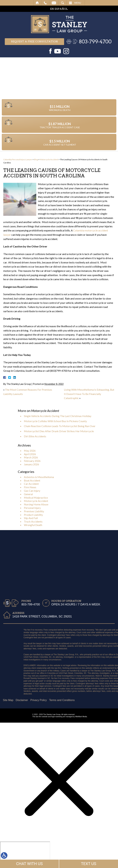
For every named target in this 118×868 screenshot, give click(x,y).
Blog (36, 159)
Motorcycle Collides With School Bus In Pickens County (55, 421)
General (28, 494)
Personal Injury (32, 508)
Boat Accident (32, 480)
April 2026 (30, 454)
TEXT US (89, 864)
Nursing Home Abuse (36, 504)
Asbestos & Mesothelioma (39, 477)
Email (54, 3)
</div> (25, 854)
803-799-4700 (95, 42)
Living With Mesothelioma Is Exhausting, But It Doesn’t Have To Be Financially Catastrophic (89, 394)
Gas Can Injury (32, 491)
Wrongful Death (33, 525)
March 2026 (31, 457)
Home (37, 3)
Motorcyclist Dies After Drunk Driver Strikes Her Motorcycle (59, 431)
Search (63, 3)
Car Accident (31, 484)
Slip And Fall (31, 518)
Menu (78, 3)
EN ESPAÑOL (59, 9)
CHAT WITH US (29, 864)
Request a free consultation (34, 41)
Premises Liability (34, 511)
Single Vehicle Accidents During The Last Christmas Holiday (58, 416)
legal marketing (57, 717)
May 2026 (30, 451)
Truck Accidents (33, 521)
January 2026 (31, 464)
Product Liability (33, 515)
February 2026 (32, 461)
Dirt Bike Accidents (35, 436)
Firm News (30, 487)
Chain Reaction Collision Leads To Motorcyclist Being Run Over (60, 426)
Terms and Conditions (24, 700)
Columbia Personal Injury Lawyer (18, 159)
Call (45, 3)
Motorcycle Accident (49, 159)
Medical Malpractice (36, 498)
